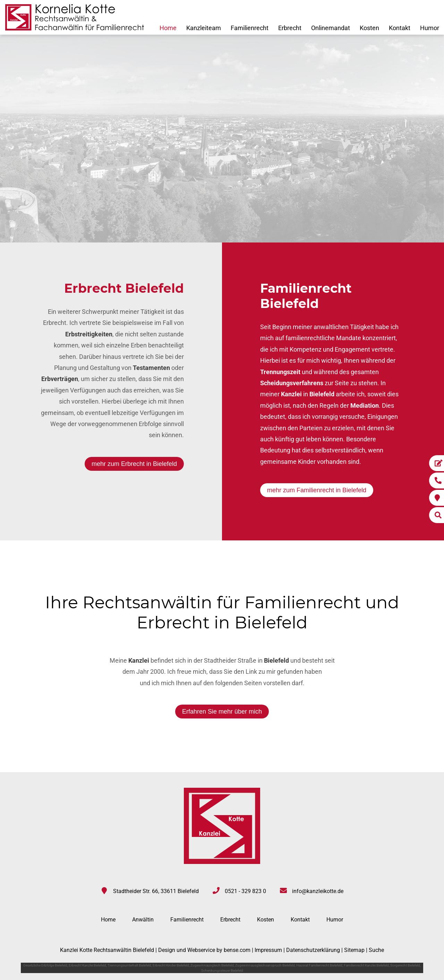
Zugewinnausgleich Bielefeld (212, 965)
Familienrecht (250, 28)
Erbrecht (290, 28)
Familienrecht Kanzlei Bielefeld (366, 965)
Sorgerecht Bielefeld (405, 965)
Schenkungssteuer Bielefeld (222, 970)
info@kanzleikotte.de (318, 891)
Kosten (369, 28)
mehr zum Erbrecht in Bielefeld (134, 464)
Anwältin (143, 920)
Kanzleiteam (204, 28)
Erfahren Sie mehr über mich (222, 712)
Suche (376, 950)
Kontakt (400, 28)
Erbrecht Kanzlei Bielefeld (87, 965)
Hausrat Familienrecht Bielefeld (319, 965)
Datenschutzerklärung (313, 950)
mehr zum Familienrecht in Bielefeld (317, 490)
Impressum (268, 950)
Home (168, 28)
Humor (430, 28)
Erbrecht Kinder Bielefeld (171, 965)
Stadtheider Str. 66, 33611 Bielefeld (156, 891)
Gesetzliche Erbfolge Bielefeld (45, 965)
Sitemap (354, 950)
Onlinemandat (331, 28)
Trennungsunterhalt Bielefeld (129, 965)
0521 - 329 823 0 (245, 891)
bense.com (237, 950)
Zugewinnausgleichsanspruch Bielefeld (265, 965)
